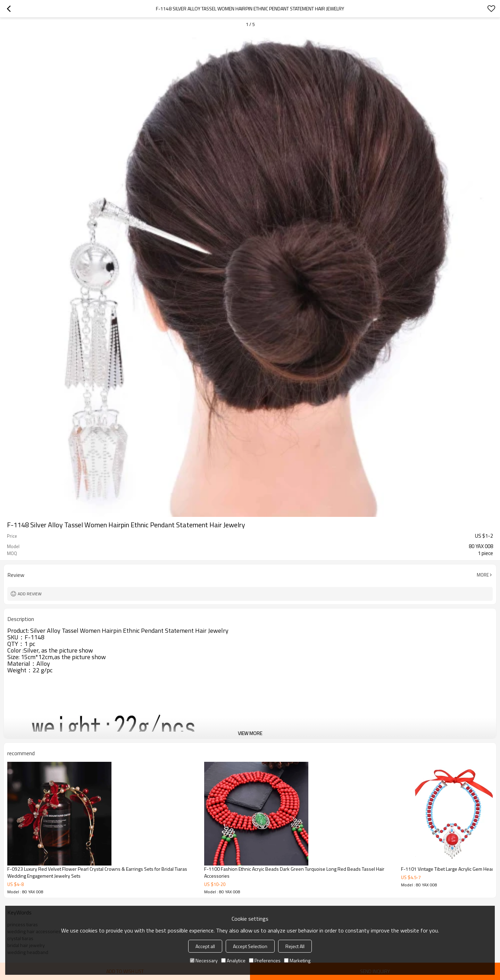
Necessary (204, 960)
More (483, 575)
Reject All (295, 946)
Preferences (265, 960)
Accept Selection (250, 946)
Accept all (205, 946)
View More (250, 733)
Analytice (233, 960)
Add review (30, 594)
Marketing (297, 960)
